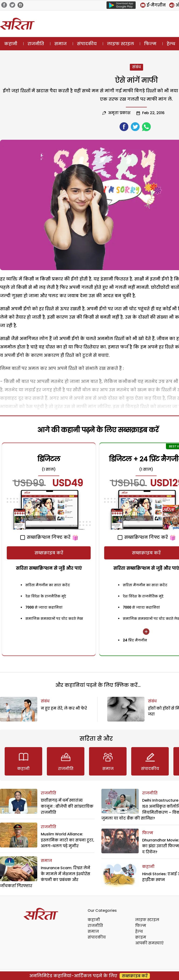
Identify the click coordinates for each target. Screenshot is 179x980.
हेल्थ (139, 931)
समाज (60, 44)
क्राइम (141, 937)
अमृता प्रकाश (119, 113)
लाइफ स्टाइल (120, 44)
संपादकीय (87, 44)
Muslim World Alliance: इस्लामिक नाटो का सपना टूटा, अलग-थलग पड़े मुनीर (67, 840)
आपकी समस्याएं (149, 943)
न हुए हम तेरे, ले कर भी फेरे (64, 708)
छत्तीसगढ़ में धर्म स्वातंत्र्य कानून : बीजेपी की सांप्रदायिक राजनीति (67, 806)
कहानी (11, 44)
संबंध (136, 67)
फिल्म (150, 44)
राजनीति (36, 44)
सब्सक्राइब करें (49, 553)
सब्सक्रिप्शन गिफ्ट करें (45, 537)
